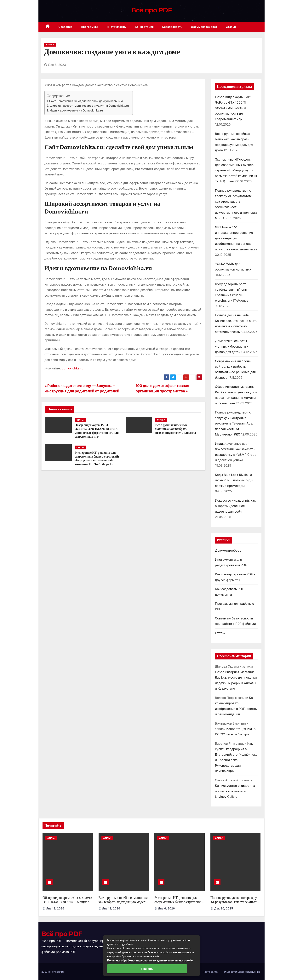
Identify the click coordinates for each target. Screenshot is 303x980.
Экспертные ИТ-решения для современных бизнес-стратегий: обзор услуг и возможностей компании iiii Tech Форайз (97, 458)
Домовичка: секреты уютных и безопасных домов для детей (232, 346)
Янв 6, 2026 (167, 908)
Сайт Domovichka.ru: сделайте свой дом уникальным (86, 101)
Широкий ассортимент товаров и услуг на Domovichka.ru (89, 106)
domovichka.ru (72, 368)
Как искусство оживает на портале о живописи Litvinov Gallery (235, 791)
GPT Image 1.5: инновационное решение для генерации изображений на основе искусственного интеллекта (236, 238)
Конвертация (144, 27)
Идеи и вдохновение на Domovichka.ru (76, 110)
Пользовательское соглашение (241, 972)
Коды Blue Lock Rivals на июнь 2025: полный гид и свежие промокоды (234, 480)
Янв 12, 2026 (55, 908)
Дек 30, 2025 (223, 908)
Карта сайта (210, 972)
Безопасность (172, 27)
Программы (90, 27)
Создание (66, 27)
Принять (147, 969)
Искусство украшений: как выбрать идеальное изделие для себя (235, 506)
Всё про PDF (151, 10)
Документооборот (204, 27)
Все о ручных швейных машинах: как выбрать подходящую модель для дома (175, 429)
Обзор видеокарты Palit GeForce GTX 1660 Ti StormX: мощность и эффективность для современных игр (97, 431)
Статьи (231, 27)
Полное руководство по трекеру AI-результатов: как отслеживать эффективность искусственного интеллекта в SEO (234, 904)
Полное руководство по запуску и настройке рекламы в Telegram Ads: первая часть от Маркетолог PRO (234, 423)
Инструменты (117, 27)
